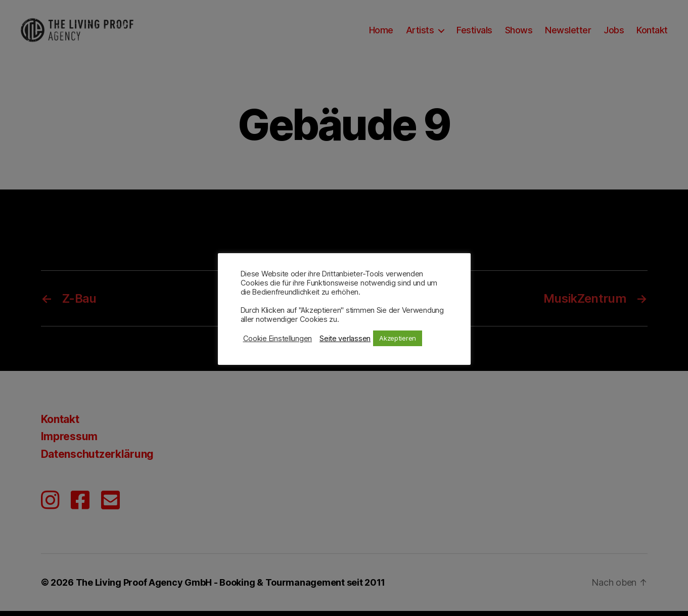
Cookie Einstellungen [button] (278, 339)
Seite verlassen (345, 339)
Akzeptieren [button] (398, 338)
